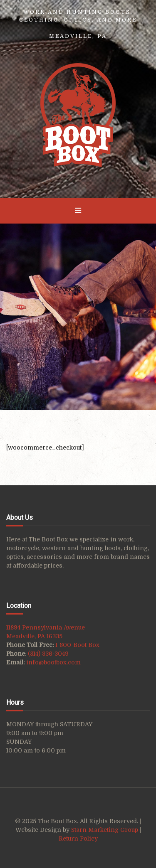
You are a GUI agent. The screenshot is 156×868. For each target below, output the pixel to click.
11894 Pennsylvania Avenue (46, 627)
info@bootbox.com (53, 662)
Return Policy (78, 838)
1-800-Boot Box (77, 645)
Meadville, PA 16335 (34, 636)
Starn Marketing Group (105, 830)
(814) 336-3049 (48, 654)
